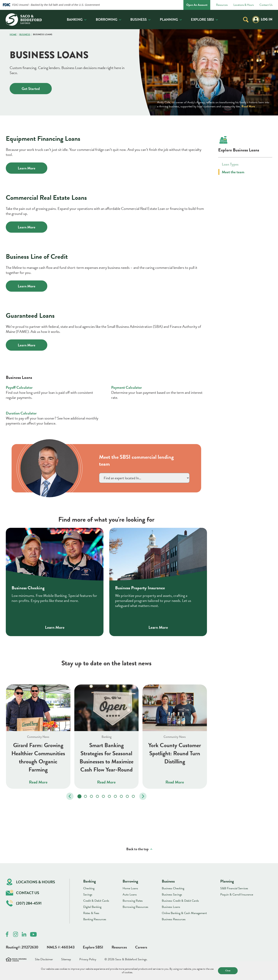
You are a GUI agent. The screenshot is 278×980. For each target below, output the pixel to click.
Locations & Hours (244, 5)
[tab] (79, 796)
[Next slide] (143, 796)
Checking (89, 888)
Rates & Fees (91, 913)
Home (13, 35)
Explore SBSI (203, 19)
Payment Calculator (127, 387)
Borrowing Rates (133, 901)
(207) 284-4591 (24, 903)
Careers (141, 947)
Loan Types (230, 164)
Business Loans (171, 907)
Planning (169, 19)
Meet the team (233, 172)
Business (139, 19)
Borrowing (107, 19)
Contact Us (266, 5)
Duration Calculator (21, 413)
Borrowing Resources (135, 907)
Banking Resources (95, 919)
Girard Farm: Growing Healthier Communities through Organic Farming (38, 757)
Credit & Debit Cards (96, 901)
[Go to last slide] (70, 796)
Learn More (27, 168)
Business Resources (174, 919)
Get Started (31, 89)
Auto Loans (130, 895)
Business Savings (172, 895)
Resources (222, 5)
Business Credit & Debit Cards (180, 901)
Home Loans (130, 888)
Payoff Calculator (19, 387)
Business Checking (173, 888)
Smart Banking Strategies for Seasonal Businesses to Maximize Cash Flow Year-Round (106, 757)
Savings (88, 895)
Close (228, 971)
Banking (75, 19)
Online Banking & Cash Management (184, 913)
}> (144, 478)
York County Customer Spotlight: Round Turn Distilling (175, 753)
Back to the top (137, 849)
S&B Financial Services (234, 888)
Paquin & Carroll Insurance (237, 895)
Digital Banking (92, 907)
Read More (248, 106)
